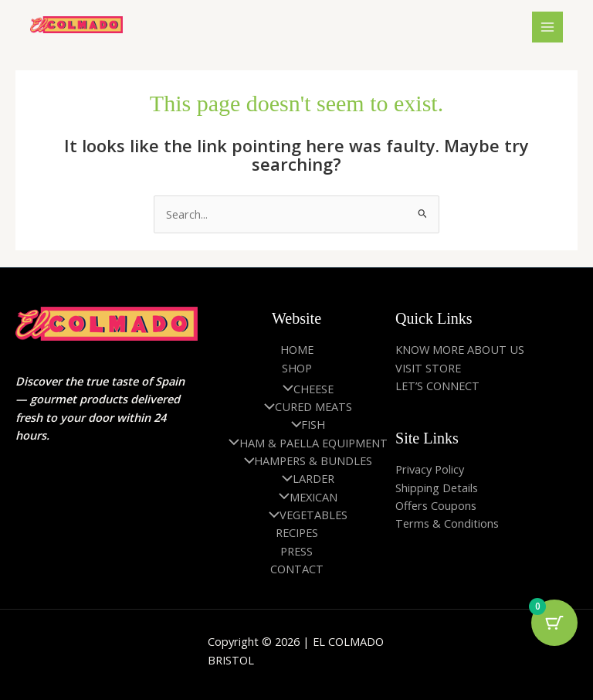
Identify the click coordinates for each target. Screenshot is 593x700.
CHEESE (304, 389)
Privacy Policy (430, 469)
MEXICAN (304, 497)
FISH (305, 424)
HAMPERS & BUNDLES (305, 460)
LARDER (304, 478)
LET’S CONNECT (437, 386)
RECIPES (297, 532)
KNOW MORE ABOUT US (460, 349)
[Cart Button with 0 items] (554, 623)
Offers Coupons (436, 505)
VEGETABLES (304, 515)
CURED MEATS (304, 406)
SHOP (297, 368)
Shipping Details (437, 488)
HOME (297, 349)
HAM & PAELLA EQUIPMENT (304, 443)
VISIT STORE (428, 368)
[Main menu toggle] (547, 27)
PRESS (296, 551)
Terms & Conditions (447, 523)
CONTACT (297, 569)
